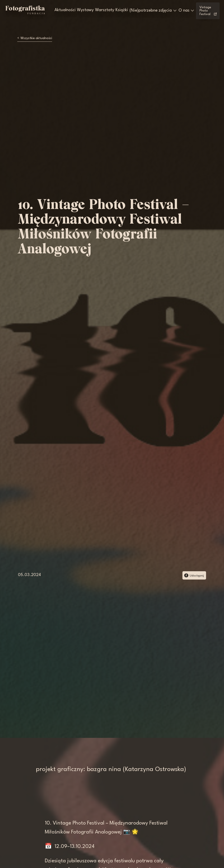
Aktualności (65, 10)
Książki (122, 10)
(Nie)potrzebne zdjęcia (151, 11)
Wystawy (85, 10)
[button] (153, 11)
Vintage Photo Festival (208, 11)
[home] (25, 10)
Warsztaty (105, 10)
